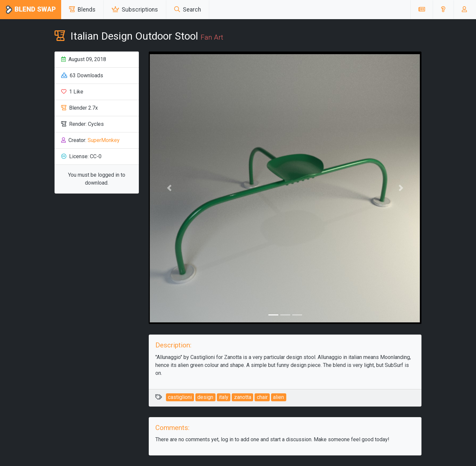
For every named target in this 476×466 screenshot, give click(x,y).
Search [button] (188, 10)
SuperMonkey (104, 140)
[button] (443, 10)
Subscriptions (135, 10)
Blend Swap (31, 10)
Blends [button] (82, 10)
